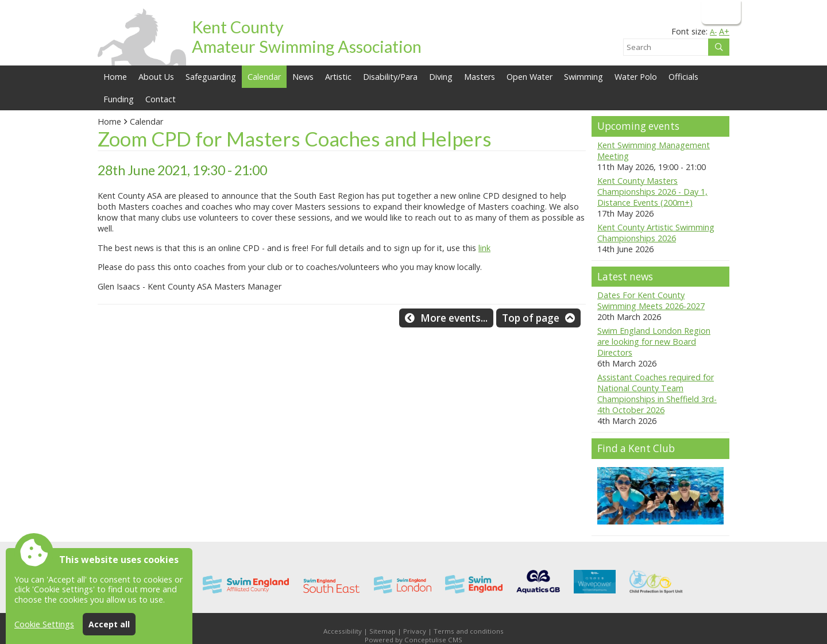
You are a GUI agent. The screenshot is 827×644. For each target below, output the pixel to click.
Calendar (264, 77)
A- (713, 32)
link (484, 248)
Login (720, 12)
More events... (454, 318)
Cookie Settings (44, 624)
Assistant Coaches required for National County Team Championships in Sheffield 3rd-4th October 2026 (657, 394)
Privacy (415, 631)
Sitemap (382, 631)
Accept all (109, 624)
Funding (119, 99)
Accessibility (343, 631)
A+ (724, 31)
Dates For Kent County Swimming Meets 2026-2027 (651, 300)
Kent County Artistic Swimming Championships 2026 (656, 233)
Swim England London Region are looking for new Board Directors (654, 342)
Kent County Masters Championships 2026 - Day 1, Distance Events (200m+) (652, 192)
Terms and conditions (469, 631)
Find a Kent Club (636, 448)
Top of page (531, 318)
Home (115, 77)
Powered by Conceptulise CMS (413, 640)
